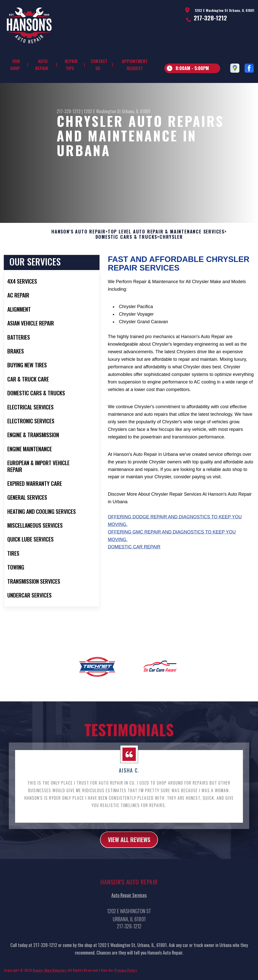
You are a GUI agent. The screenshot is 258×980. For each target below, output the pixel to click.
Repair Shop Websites (49, 973)
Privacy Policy (126, 973)
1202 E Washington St (102, 111)
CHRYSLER (171, 240)
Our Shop (15, 65)
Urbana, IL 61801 (136, 111)
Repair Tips (71, 65)
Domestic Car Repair (134, 550)
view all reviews (129, 843)
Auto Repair (42, 65)
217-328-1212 (210, 18)
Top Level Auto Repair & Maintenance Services (166, 235)
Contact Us (99, 65)
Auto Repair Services (129, 898)
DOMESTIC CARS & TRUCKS (126, 240)
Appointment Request (135, 65)
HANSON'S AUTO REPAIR (78, 235)
